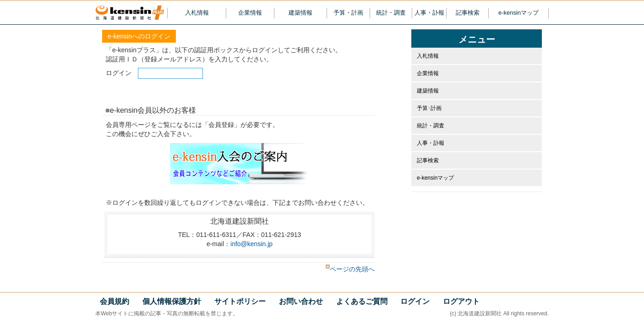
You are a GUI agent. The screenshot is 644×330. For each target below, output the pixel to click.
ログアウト (461, 301)
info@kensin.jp (251, 244)
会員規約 (115, 301)
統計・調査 (391, 13)
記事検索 (468, 13)
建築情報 (300, 13)
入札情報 (197, 13)
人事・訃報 (429, 13)
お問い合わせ (301, 301)
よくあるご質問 (362, 301)
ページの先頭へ (350, 269)
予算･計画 (429, 108)
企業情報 (250, 13)
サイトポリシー (240, 301)
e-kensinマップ (518, 13)
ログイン (415, 301)
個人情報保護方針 (172, 301)
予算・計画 (348, 13)
